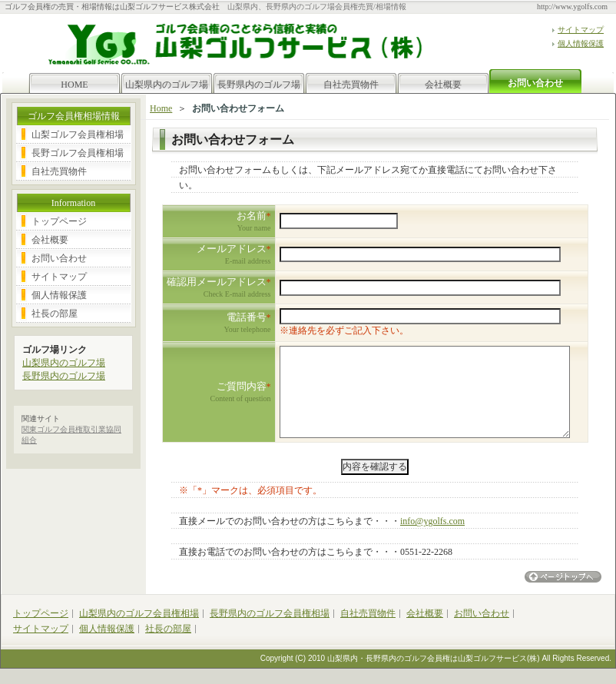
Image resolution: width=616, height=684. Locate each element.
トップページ (59, 221)
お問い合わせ (59, 258)
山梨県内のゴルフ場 (167, 85)
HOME (74, 85)
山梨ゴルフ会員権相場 (78, 134)
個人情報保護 (581, 43)
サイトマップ (581, 30)
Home (161, 108)
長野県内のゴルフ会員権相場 (270, 613)
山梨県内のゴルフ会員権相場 (139, 613)
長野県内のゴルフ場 (259, 85)
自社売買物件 (351, 85)
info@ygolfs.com (432, 521)
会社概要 (443, 85)
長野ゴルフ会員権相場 (78, 153)
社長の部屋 (55, 314)
